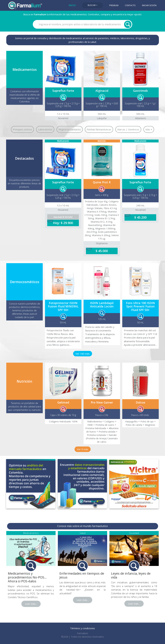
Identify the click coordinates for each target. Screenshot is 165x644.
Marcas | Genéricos (128, 129)
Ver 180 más (83, 354)
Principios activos (22, 129)
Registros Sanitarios (70, 129)
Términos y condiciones (83, 628)
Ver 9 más (83, 449)
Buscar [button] (92, 5)
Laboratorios (45, 129)
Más (149, 129)
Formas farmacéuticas (99, 129)
